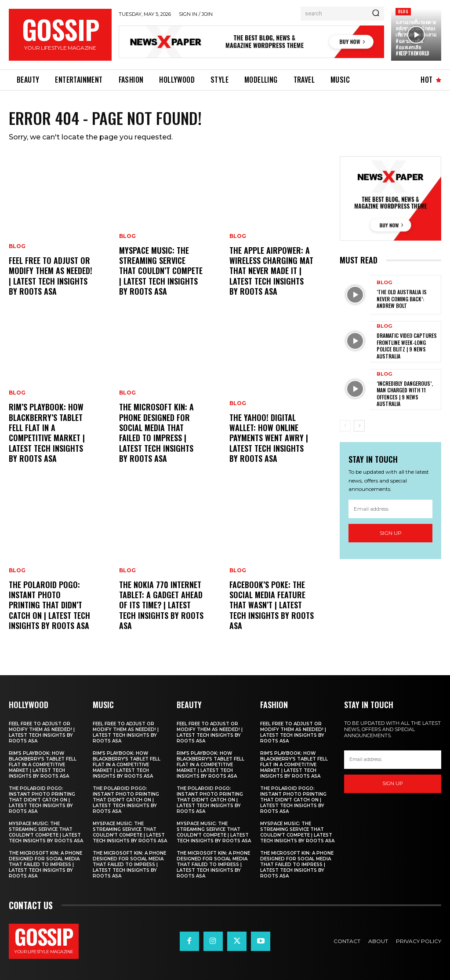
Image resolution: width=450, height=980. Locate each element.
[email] (390, 508)
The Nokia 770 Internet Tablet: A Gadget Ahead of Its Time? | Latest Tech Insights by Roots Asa (161, 605)
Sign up (391, 533)
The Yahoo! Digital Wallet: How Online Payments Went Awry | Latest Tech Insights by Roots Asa (269, 438)
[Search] (376, 14)
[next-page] (359, 426)
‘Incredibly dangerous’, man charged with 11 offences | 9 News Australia (405, 394)
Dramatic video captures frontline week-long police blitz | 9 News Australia (407, 346)
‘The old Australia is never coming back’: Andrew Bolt (402, 299)
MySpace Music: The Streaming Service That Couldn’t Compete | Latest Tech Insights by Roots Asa (161, 271)
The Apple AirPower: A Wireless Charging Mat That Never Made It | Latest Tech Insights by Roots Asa (271, 271)
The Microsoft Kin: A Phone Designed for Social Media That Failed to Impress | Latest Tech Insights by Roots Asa (156, 433)
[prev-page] (345, 426)
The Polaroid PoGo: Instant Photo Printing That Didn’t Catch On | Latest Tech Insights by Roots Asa (49, 605)
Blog (403, 11)
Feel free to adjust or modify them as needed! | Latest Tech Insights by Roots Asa (51, 276)
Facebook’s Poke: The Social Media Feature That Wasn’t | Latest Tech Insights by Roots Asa (272, 605)
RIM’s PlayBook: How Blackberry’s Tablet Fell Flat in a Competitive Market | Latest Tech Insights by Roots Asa (47, 433)
